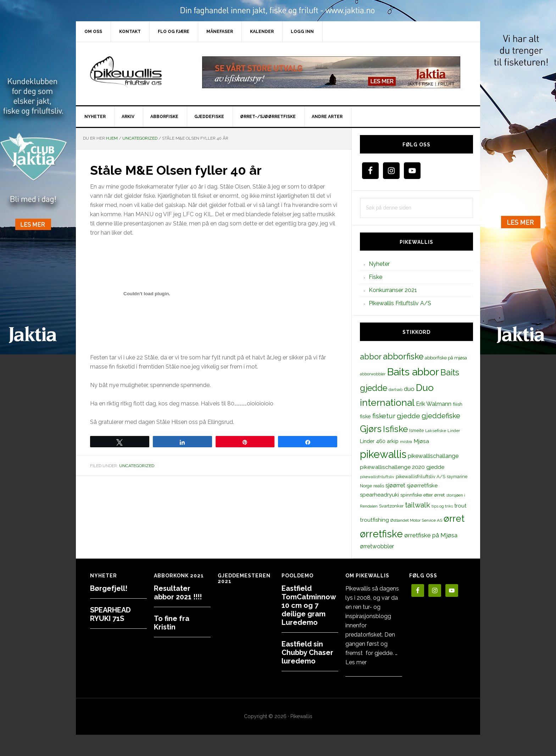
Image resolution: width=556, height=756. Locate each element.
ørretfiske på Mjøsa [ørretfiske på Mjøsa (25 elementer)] (431, 535)
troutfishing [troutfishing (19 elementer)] (374, 520)
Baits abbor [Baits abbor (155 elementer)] (413, 372)
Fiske (376, 277)
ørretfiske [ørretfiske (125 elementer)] (381, 534)
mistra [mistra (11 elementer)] (406, 442)
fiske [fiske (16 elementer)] (365, 416)
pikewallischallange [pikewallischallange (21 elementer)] (433, 456)
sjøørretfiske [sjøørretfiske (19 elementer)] (422, 486)
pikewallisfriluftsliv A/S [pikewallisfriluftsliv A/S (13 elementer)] (421, 477)
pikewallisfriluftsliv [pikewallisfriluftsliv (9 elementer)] (377, 477)
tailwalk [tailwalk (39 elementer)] (418, 505)
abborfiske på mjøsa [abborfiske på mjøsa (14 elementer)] (446, 358)
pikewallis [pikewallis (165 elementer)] (383, 454)
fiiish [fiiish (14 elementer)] (458, 404)
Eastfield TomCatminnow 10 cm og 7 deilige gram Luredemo (309, 605)
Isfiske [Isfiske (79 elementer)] (395, 429)
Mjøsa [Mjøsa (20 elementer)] (421, 441)
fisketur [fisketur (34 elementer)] (384, 416)
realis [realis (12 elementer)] (379, 486)
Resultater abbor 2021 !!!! (178, 593)
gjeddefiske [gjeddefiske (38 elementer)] (441, 416)
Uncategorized (137, 466)
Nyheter (379, 264)
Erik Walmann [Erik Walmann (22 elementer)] (434, 404)
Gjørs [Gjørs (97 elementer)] (371, 429)
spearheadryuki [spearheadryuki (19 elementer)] (379, 495)
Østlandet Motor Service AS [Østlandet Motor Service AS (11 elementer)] (416, 520)
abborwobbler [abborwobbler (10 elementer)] (373, 374)
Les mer (356, 662)
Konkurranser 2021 (393, 290)
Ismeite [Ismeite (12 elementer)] (416, 430)
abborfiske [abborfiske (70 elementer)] (403, 357)
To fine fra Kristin (172, 623)
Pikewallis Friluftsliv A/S (400, 303)
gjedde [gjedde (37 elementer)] (408, 416)
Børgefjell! (109, 588)
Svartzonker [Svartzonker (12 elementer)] (391, 506)
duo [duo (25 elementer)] (409, 389)
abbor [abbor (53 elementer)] (371, 357)
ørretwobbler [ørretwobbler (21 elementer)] (377, 546)
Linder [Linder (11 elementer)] (454, 431)
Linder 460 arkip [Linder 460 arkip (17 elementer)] (379, 441)
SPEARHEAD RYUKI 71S (110, 614)
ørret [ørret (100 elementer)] (454, 519)
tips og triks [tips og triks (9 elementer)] (442, 506)
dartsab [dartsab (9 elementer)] (396, 390)
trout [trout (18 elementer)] (460, 506)
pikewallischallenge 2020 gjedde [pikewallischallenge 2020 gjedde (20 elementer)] (402, 467)
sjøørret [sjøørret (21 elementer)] (395, 485)
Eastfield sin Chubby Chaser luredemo (307, 653)
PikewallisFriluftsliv (136, 72)
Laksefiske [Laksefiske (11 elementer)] (436, 431)
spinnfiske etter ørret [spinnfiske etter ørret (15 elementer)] (422, 495)
